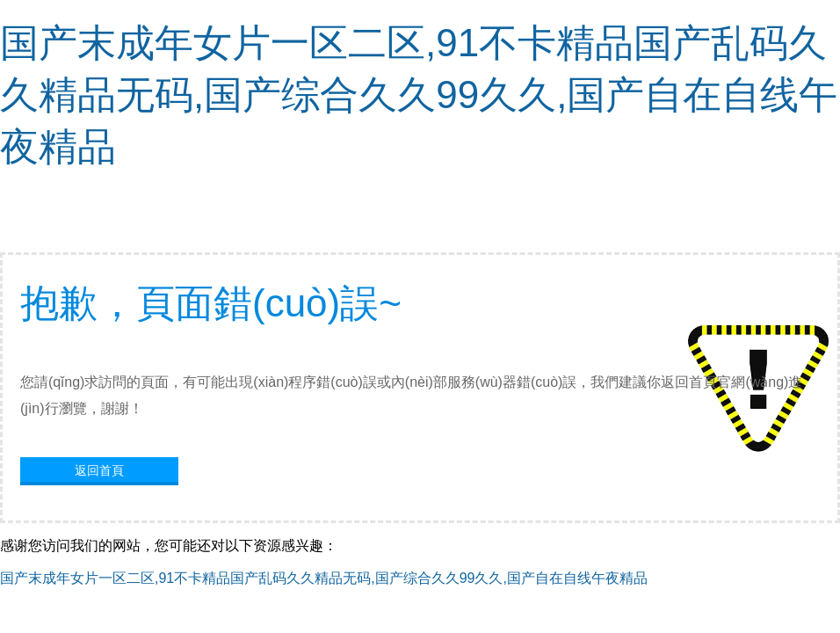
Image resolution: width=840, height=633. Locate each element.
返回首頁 (99, 470)
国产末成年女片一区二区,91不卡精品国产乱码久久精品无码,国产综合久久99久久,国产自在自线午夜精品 (419, 95)
